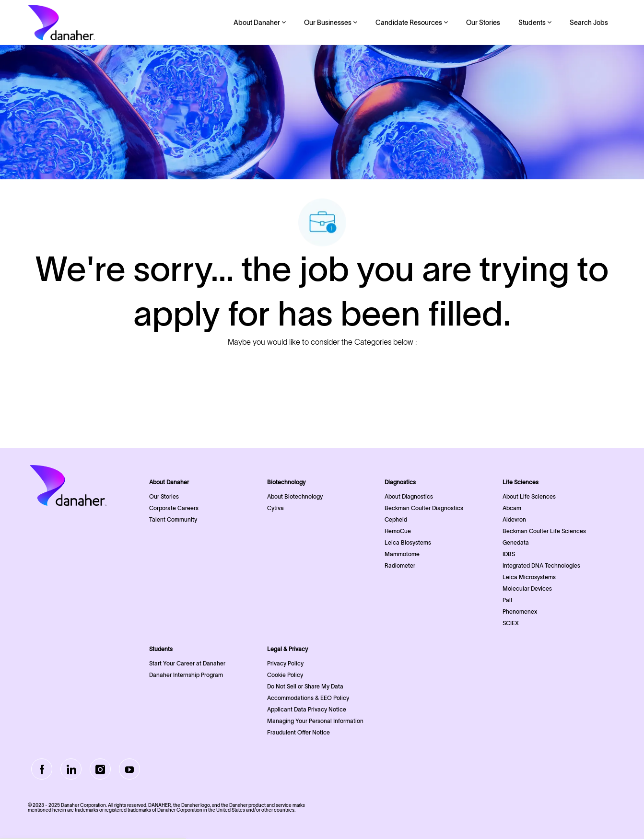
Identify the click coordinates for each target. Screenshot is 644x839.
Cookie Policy (285, 675)
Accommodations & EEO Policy (308, 698)
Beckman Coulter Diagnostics (424, 508)
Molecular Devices (527, 588)
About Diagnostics (409, 496)
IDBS (509, 554)
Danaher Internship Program (186, 675)
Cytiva (275, 508)
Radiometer (400, 565)
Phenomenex (520, 612)
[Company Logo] (61, 23)
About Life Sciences (529, 496)
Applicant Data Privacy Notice (307, 709)
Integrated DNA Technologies (541, 565)
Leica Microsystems (529, 577)
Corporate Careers (174, 508)
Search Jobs (589, 23)
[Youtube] (129, 769)
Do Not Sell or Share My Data (305, 686)
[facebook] (42, 769)
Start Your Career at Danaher (187, 663)
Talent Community (173, 519)
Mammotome (402, 554)
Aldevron (514, 519)
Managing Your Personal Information (315, 721)
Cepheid (396, 519)
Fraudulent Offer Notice (299, 732)
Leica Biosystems (408, 542)
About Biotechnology (295, 496)
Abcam (512, 508)
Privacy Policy (285, 663)
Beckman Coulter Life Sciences (544, 531)
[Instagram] (100, 769)
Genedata (516, 542)
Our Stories (483, 23)
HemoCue (398, 531)
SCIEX (511, 623)
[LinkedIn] (71, 769)
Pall (507, 600)
